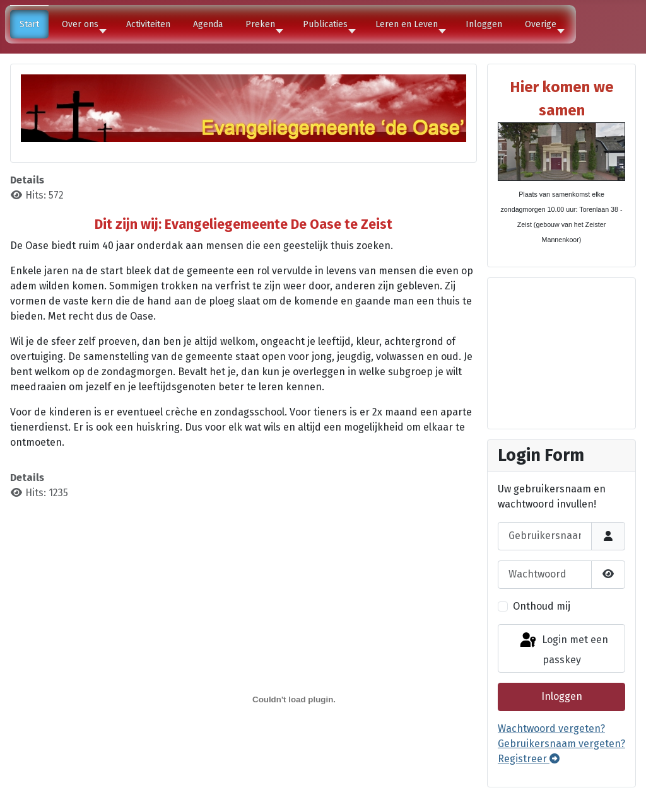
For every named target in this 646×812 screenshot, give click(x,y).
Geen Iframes (561, 351)
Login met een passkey (563, 648)
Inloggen (562, 696)
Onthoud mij (542, 606)
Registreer (529, 759)
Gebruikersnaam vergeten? (561, 744)
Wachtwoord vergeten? (551, 728)
